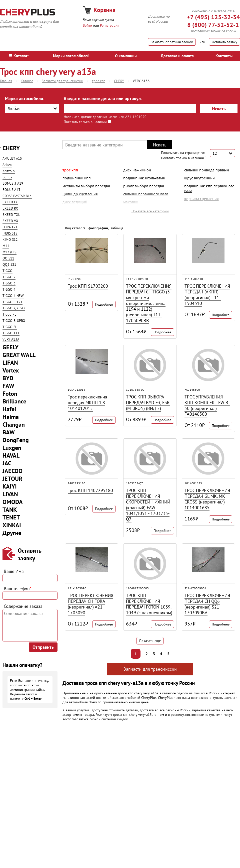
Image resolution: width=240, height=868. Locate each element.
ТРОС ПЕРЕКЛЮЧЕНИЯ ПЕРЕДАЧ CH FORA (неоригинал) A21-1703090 (90, 604)
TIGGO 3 (9, 283)
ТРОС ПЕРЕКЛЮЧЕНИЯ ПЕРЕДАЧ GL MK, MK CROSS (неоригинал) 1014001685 (207, 499)
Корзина (104, 10)
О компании (126, 56)
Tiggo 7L (9, 314)
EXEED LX (10, 202)
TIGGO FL (10, 327)
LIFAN (10, 363)
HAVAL (11, 455)
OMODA (13, 502)
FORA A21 (10, 227)
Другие (12, 533)
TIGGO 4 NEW (13, 296)
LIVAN (10, 494)
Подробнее (104, 304)
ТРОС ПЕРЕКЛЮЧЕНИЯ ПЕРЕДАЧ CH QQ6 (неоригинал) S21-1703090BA (207, 604)
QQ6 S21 (9, 264)
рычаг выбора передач (144, 186)
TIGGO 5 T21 (12, 302)
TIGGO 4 (9, 289)
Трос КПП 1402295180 (90, 490)
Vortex (11, 370)
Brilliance (14, 401)
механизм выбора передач (86, 186)
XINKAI (12, 525)
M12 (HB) (9, 252)
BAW (9, 432)
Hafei (9, 409)
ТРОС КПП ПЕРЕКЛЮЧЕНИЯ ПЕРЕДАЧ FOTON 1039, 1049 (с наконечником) (149, 604)
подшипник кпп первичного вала (209, 188)
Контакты (224, 56)
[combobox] (32, 109)
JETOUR (12, 479)
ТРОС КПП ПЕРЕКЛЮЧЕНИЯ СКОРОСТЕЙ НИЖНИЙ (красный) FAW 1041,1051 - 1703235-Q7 (148, 505)
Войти (87, 25)
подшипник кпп (77, 178)
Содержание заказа (23, 606)
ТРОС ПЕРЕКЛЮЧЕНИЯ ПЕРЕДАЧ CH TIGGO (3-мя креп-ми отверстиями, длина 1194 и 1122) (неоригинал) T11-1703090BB (149, 303)
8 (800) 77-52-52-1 (213, 25)
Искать (219, 109)
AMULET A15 (12, 158)
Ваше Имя (14, 571)
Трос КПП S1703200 (88, 286)
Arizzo (7, 165)
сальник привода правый (207, 170)
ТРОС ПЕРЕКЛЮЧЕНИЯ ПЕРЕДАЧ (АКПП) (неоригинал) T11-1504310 (207, 295)
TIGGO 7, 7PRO (14, 308)
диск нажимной (137, 170)
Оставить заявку (224, 42)
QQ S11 (8, 258)
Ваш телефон (17, 589)
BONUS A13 (11, 190)
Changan (14, 425)
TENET (11, 517)
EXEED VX (10, 221)
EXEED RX (10, 208)
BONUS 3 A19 (13, 183)
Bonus (7, 177)
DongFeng (16, 440)
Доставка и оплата (177, 56)
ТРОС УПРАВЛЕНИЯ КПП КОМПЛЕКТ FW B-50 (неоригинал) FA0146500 (207, 405)
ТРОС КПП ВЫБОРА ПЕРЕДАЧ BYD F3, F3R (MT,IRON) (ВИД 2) (148, 403)
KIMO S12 (10, 240)
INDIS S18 (10, 233)
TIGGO (7, 271)
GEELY (10, 347)
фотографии (98, 228)
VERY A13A (11, 339)
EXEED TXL (11, 215)
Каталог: (19, 56)
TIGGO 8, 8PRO (14, 321)
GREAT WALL (19, 355)
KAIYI (10, 486)
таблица (117, 228)
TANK (10, 510)
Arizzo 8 (9, 171)
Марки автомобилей (71, 56)
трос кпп (70, 170)
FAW (8, 386)
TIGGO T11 (11, 333)
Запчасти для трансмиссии (150, 669)
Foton (10, 394)
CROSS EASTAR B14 (17, 196)
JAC (7, 463)
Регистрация (110, 25)
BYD (8, 378)
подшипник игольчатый (144, 178)
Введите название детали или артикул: (103, 98)
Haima (11, 417)
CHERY (11, 148)
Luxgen (12, 448)
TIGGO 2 (9, 277)
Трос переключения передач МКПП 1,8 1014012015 (87, 403)
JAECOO (12, 471)
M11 (6, 246)
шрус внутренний (199, 178)
